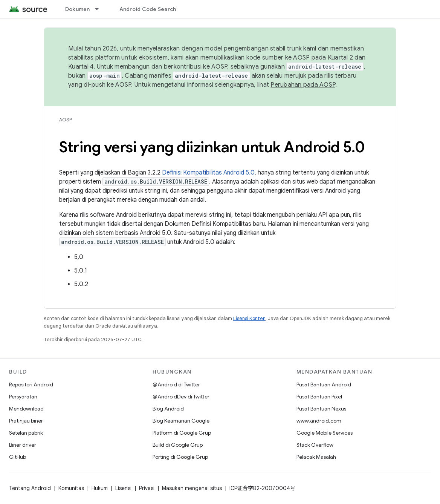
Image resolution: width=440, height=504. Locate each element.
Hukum (100, 488)
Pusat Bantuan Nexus (321, 409)
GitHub (18, 457)
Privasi (147, 488)
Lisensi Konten (249, 318)
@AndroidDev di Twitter (181, 397)
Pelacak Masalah (316, 457)
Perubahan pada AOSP (303, 85)
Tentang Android (30, 488)
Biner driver (23, 445)
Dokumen (78, 9)
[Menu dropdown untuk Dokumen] (100, 9)
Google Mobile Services (325, 433)
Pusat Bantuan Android (324, 385)
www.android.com (319, 421)
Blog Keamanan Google (181, 421)
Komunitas (71, 488)
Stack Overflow (315, 445)
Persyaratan (23, 397)
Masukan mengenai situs (192, 488)
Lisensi (123, 488)
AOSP (66, 120)
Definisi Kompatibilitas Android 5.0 (208, 173)
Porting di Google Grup (180, 457)
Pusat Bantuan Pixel (319, 397)
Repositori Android (31, 385)
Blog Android (168, 409)
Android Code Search (148, 9)
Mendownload (26, 409)
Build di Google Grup (178, 445)
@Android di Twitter (176, 385)
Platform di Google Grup (182, 433)
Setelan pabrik (26, 433)
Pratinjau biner (26, 421)
